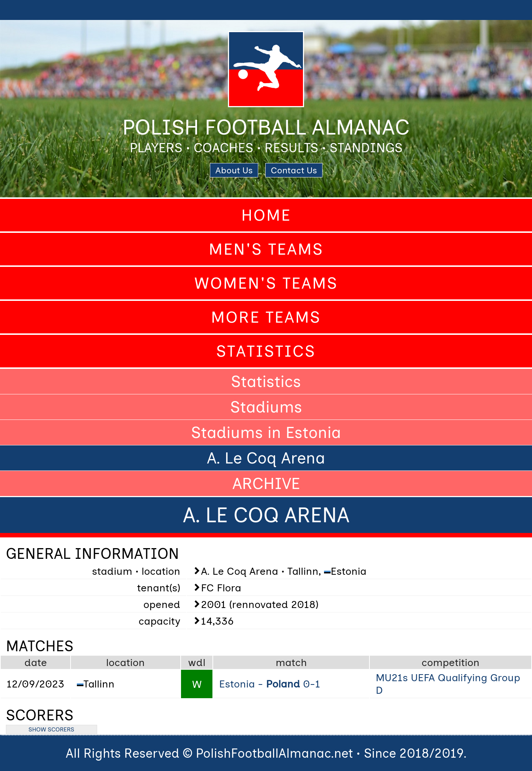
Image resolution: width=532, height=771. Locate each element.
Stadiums (266, 407)
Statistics (266, 351)
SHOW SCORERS (51, 729)
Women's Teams (266, 283)
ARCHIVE (266, 483)
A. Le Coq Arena (266, 458)
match (291, 662)
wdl (197, 662)
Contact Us (294, 170)
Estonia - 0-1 (270, 684)
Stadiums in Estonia (266, 432)
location (125, 662)
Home (266, 215)
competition (451, 662)
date (36, 662)
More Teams (266, 317)
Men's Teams (266, 249)
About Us (234, 170)
